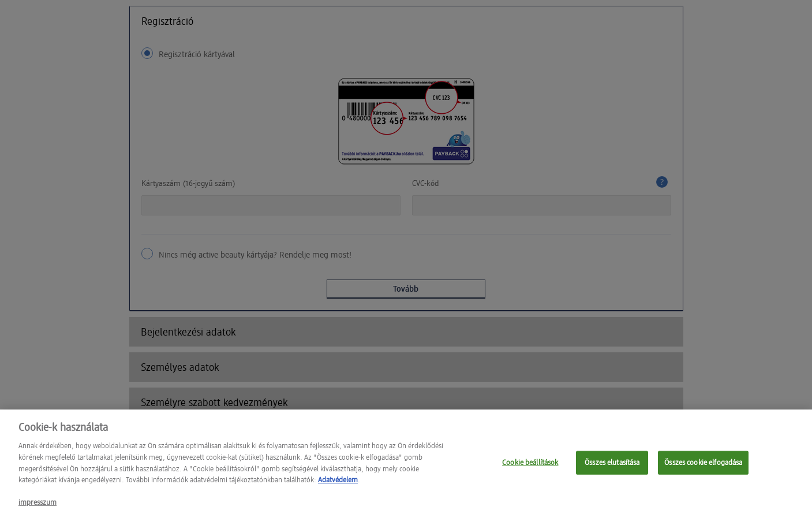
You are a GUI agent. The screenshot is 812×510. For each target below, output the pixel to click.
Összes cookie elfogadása (703, 469)
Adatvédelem (338, 487)
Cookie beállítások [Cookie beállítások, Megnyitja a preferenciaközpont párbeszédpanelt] (530, 469)
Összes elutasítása (612, 469)
